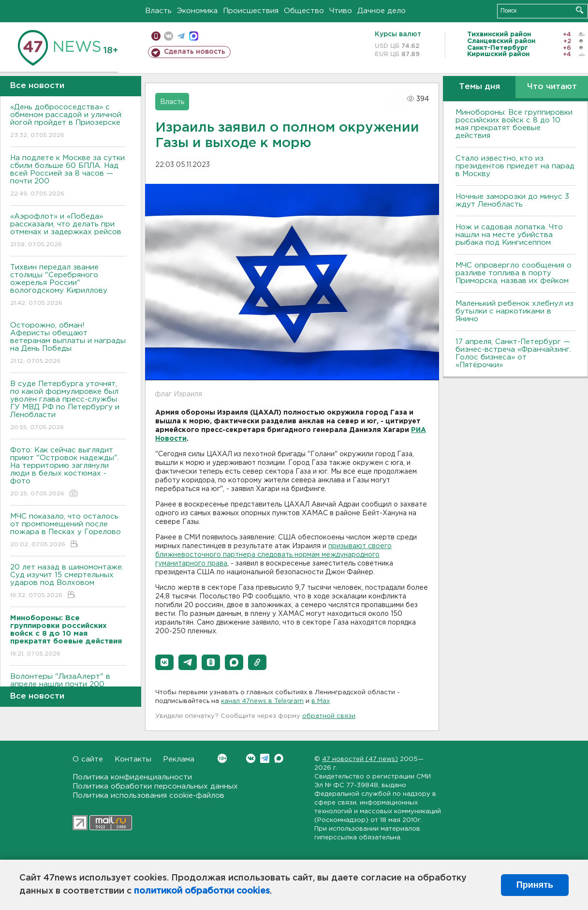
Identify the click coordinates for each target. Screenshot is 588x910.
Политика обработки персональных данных (155, 786)
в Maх (321, 701)
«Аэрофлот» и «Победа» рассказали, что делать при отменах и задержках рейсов (68, 231)
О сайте (88, 759)
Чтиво (341, 11)
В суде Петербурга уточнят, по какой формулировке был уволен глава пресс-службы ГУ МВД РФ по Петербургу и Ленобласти (68, 406)
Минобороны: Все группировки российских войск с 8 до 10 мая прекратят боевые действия (514, 124)
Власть (158, 11)
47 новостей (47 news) (360, 759)
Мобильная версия (156, 36)
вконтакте (169, 36)
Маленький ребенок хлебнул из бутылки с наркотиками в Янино (514, 311)
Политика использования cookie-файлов (148, 796)
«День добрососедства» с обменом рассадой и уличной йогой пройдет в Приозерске (68, 122)
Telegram (265, 758)
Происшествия (251, 11)
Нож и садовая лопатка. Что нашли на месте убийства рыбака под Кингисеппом (509, 235)
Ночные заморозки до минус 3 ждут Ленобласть (512, 201)
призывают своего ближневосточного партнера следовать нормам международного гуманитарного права (273, 555)
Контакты (133, 759)
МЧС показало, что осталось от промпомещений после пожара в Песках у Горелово (68, 531)
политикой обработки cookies (202, 891)
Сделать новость (195, 52)
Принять (535, 885)
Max (279, 758)
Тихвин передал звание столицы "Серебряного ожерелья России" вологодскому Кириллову (68, 286)
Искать (580, 10)
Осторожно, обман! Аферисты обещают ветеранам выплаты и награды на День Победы (68, 344)
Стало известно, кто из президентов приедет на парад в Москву (515, 166)
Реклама (179, 759)
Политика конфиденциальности (132, 777)
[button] (164, 662)
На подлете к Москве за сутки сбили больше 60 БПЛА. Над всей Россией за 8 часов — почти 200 (68, 176)
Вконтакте (222, 758)
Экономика (197, 11)
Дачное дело (382, 11)
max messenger (194, 36)
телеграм (181, 36)
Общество (304, 11)
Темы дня (479, 87)
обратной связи (329, 716)
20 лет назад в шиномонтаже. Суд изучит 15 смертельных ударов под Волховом (68, 582)
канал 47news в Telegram (262, 701)
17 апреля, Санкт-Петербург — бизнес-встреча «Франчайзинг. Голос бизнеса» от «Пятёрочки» (513, 353)
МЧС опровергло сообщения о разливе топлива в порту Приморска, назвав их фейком (514, 273)
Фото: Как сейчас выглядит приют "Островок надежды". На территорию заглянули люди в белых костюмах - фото (68, 472)
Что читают (552, 87)
